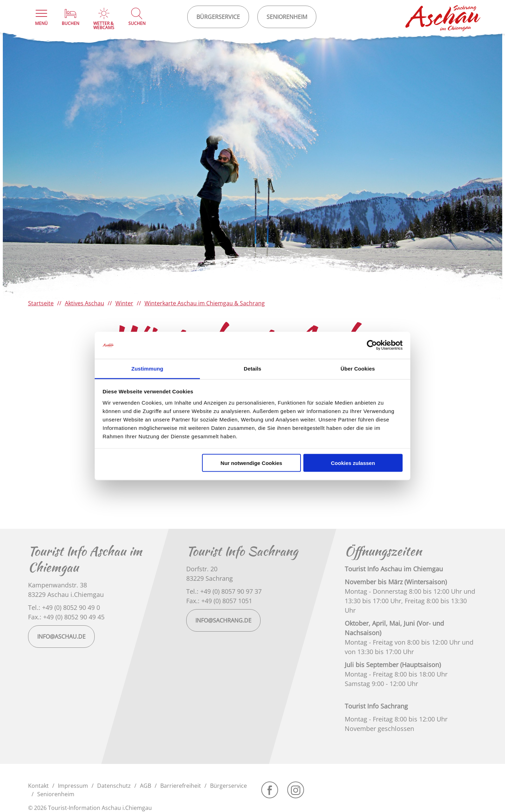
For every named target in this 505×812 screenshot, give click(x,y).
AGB (146, 786)
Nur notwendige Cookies (251, 463)
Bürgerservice (228, 786)
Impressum (73, 786)
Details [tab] (252, 368)
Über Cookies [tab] (358, 368)
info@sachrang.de (223, 620)
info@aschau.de (61, 637)
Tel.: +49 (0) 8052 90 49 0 (64, 607)
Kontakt (38, 786)
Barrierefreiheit (181, 786)
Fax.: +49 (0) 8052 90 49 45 (66, 617)
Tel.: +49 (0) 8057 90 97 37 (224, 591)
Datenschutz (114, 786)
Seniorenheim (56, 794)
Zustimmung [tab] (147, 368)
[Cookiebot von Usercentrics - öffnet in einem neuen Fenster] (372, 345)
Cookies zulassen (353, 463)
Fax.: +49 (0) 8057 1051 (219, 601)
